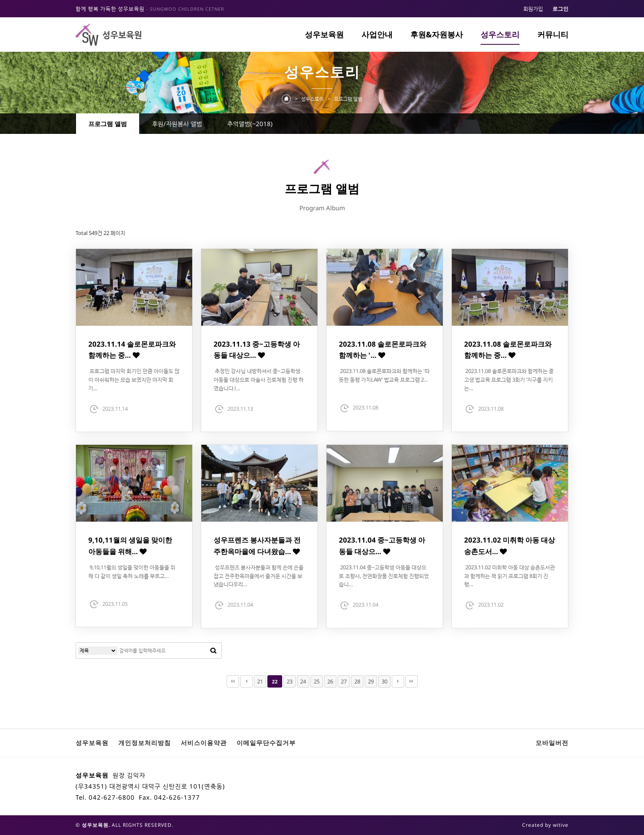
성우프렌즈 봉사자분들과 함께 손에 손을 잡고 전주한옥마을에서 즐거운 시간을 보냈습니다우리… (259, 576)
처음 (233, 681)
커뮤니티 (553, 35)
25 (317, 681)
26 (330, 681)
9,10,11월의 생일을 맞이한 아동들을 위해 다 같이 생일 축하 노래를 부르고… (132, 572)
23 (290, 681)
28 (357, 681)
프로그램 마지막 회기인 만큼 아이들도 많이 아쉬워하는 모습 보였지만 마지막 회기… (134, 380)
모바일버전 (552, 743)
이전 (246, 681)
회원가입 (533, 9)
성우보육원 (324, 35)
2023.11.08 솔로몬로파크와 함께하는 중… (508, 350)
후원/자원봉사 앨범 (177, 124)
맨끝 (412, 681)
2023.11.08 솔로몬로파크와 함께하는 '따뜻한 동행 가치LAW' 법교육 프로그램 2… (384, 375)
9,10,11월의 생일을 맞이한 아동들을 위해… (130, 545)
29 (371, 681)
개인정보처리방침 (145, 743)
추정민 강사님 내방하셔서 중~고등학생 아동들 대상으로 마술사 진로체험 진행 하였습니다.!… (259, 380)
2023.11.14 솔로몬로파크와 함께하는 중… (132, 350)
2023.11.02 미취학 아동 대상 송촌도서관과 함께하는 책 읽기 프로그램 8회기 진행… (509, 576)
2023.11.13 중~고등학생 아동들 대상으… (257, 350)
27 (344, 681)
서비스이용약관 (204, 743)
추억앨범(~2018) (250, 124)
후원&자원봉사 (437, 35)
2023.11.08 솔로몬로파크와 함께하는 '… (383, 350)
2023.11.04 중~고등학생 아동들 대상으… (382, 545)
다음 (398, 681)
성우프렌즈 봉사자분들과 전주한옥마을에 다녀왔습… (257, 545)
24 (303, 681)
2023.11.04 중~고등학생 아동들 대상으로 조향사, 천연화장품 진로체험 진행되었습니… (384, 576)
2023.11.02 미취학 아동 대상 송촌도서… (509, 545)
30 (384, 681)
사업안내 (377, 35)
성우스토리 (500, 35)
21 (260, 681)
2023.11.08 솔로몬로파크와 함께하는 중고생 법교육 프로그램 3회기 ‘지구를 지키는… (509, 380)
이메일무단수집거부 (266, 743)
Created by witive (545, 825)
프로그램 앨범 (108, 124)
